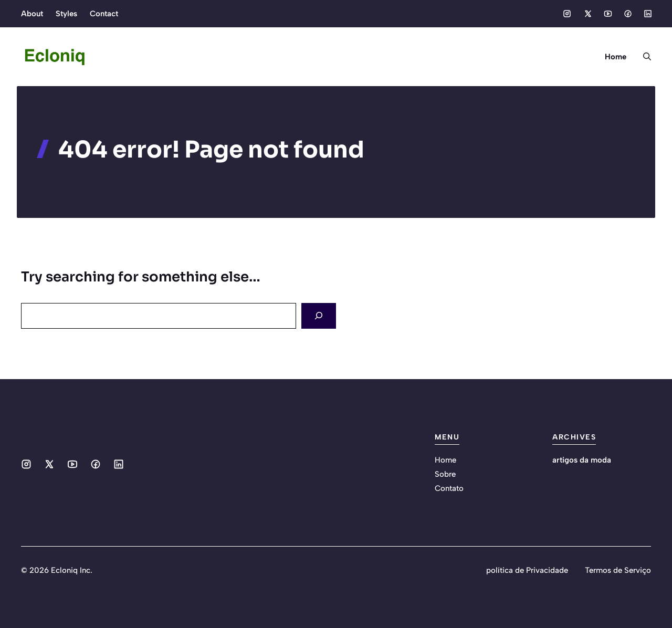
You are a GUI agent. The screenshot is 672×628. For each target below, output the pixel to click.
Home (616, 57)
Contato (449, 488)
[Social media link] (567, 14)
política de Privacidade (527, 570)
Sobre (445, 474)
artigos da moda (582, 460)
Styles (66, 14)
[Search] (319, 316)
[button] (643, 57)
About (32, 14)
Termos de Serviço (618, 570)
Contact (104, 14)
